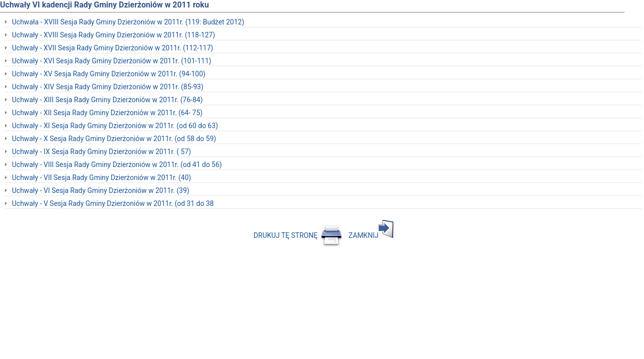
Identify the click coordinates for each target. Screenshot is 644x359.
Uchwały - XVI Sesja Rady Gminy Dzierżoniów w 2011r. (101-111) (112, 61)
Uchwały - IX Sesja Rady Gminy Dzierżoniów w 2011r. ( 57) (101, 152)
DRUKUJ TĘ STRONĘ (298, 235)
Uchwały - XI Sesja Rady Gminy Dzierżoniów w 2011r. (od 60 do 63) (115, 126)
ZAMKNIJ (371, 235)
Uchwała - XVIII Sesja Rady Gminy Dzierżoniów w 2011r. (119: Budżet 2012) (128, 22)
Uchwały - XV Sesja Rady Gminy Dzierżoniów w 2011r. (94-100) (109, 74)
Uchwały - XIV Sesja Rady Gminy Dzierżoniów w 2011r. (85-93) (108, 87)
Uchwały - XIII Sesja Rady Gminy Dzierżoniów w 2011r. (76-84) (107, 100)
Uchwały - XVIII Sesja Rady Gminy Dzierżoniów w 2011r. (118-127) (114, 35)
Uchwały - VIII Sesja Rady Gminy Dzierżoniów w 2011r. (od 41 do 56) (117, 165)
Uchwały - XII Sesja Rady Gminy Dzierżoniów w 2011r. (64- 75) (107, 113)
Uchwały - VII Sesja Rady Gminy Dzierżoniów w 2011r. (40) (102, 178)
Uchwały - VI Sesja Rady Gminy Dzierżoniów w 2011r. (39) (101, 190)
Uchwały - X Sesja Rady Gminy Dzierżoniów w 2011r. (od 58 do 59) (114, 139)
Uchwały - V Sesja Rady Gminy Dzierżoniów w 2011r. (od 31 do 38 (113, 203)
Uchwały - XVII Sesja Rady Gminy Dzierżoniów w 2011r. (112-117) (113, 48)
